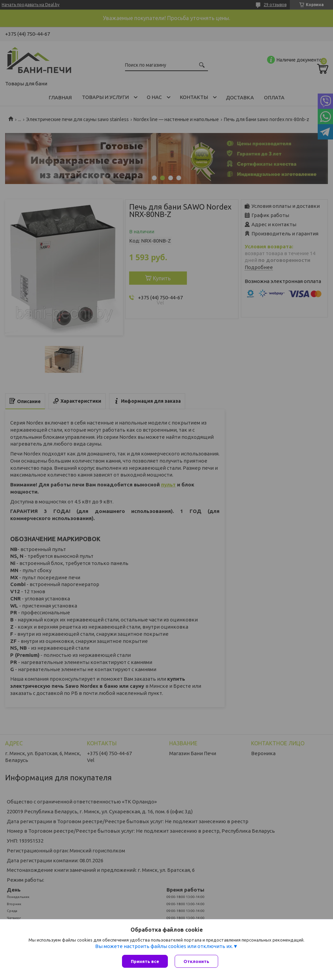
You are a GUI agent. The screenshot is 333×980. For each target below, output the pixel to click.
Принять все (145, 961)
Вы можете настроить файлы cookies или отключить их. (164, 946)
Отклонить (196, 961)
